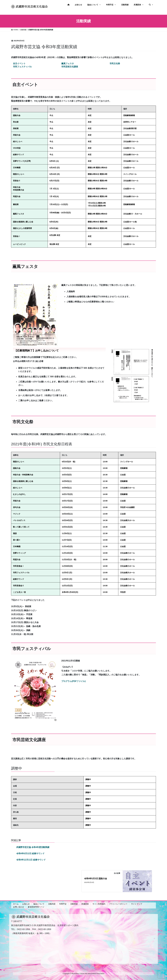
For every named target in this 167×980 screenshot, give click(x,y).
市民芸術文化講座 (70, 67)
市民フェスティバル (22, 67)
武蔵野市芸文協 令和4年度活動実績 (33, 847)
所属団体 (139, 5)
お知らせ (78, 5)
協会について (94, 5)
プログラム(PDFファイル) (74, 681)
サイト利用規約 (99, 904)
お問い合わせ (19, 907)
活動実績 (125, 5)
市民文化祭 (115, 63)
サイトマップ (137, 904)
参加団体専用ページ (36, 907)
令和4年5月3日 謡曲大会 (96, 879)
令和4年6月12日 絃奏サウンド (30, 853)
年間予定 (111, 5)
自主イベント (19, 63)
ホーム (16, 904)
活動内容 (52, 904)
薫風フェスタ (68, 63)
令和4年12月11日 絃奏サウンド (31, 860)
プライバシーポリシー (118, 904)
